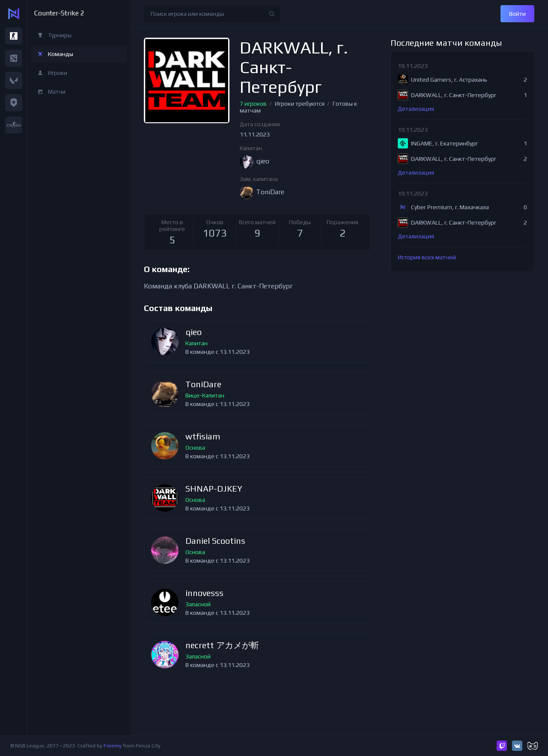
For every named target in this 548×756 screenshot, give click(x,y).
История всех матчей (427, 257)
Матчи (57, 92)
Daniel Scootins (215, 541)
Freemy (113, 746)
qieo (194, 332)
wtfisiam (203, 437)
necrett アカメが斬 (222, 645)
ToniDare (203, 384)
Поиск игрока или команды (187, 14)
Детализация (416, 109)
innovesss (204, 593)
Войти (517, 14)
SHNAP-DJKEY (214, 489)
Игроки (58, 73)
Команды (61, 54)
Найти (272, 14)
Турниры (60, 35)
